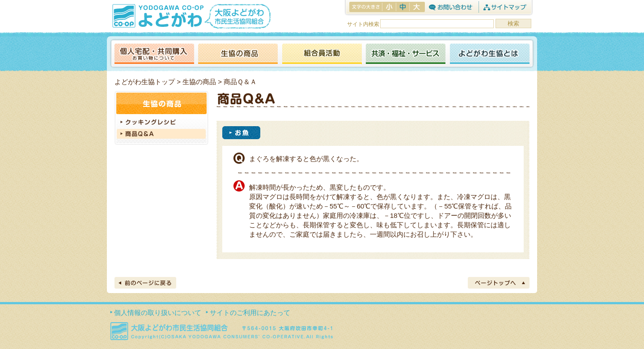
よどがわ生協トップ (145, 82)
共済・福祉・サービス (406, 54)
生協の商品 (238, 54)
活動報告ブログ (322, 54)
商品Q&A (161, 133)
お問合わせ (451, 7)
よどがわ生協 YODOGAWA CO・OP (157, 16)
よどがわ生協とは (490, 54)
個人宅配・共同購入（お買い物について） (154, 54)
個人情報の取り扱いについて (158, 313)
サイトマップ (505, 7)
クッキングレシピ (161, 123)
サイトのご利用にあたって (250, 313)
